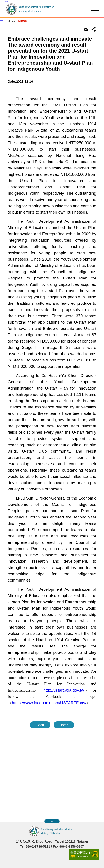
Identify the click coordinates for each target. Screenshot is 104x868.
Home (12, 21)
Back (40, 725)
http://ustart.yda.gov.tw (64, 690)
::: (7, 2)
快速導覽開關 (52, 821)
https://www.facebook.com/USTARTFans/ (49, 703)
